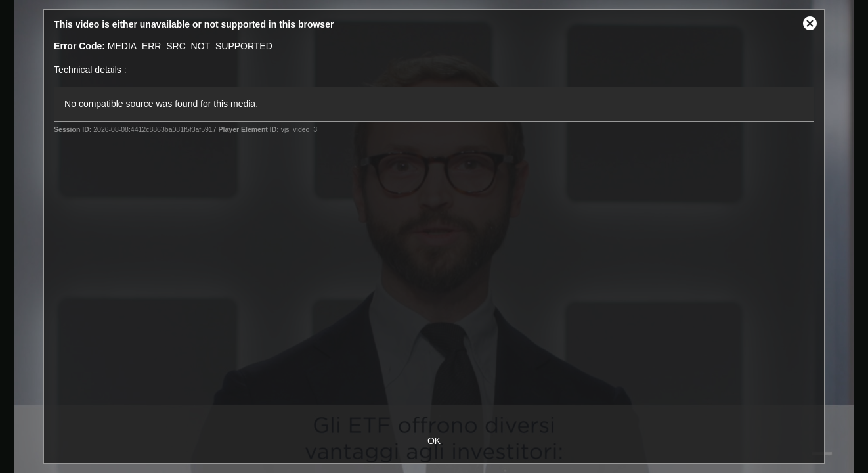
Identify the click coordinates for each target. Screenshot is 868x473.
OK (434, 441)
